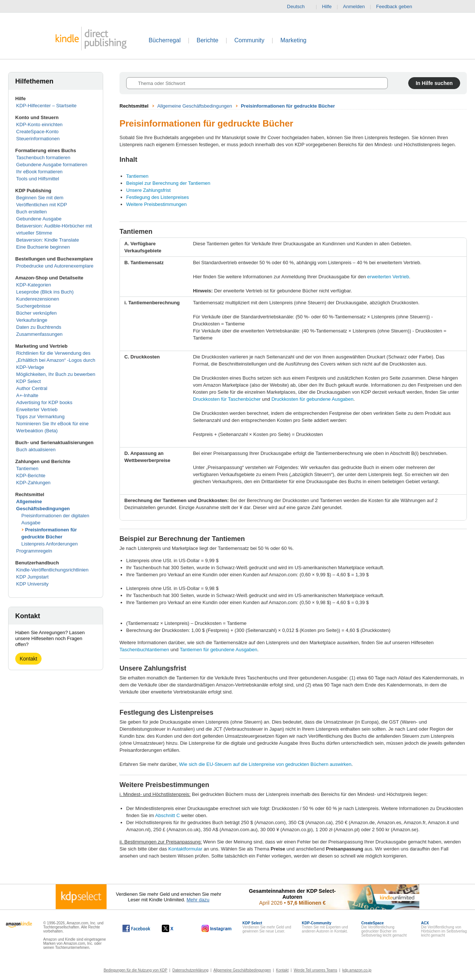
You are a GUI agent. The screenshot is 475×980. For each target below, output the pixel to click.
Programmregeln (34, 551)
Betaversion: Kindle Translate (48, 240)
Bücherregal (164, 40)
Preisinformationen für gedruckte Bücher (288, 106)
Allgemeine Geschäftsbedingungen (195, 106)
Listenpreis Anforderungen (50, 544)
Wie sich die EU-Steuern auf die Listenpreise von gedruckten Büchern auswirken (265, 764)
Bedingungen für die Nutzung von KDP (135, 970)
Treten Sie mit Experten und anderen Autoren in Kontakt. (325, 927)
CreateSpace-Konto (37, 132)
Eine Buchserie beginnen (43, 247)
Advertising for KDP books (45, 402)
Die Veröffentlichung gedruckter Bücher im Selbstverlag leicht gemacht (384, 929)
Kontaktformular (186, 849)
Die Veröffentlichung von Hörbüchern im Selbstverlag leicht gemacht (444, 929)
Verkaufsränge (32, 320)
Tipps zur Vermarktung (40, 417)
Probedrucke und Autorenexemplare (55, 266)
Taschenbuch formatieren (43, 158)
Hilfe (327, 6)
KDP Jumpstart (32, 577)
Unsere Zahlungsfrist (148, 190)
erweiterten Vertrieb (388, 277)
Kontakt (28, 659)
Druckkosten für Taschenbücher (227, 399)
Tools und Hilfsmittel (38, 179)
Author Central (32, 388)
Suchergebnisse (34, 306)
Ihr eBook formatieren (40, 172)
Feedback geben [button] (398, 7)
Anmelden (354, 6)
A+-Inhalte (27, 395)
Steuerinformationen (38, 139)
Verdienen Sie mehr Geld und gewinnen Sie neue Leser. (267, 927)
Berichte (208, 40)
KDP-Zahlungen (34, 483)
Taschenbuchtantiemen (144, 650)
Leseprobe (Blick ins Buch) (45, 292)
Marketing (294, 40)
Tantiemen (27, 468)
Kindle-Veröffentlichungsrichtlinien (53, 570)
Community (250, 40)
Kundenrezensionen (38, 299)
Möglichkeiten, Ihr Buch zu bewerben (56, 374)
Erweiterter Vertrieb (37, 409)
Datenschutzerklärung (191, 970)
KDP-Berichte (31, 476)
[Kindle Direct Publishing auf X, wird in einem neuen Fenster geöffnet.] (175, 928)
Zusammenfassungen (40, 334)
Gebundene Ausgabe (39, 219)
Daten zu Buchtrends (39, 327)
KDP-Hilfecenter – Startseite (47, 106)
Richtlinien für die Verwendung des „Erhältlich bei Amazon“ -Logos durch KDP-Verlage (56, 360)
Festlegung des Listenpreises (158, 197)
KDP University (32, 584)
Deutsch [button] (299, 7)
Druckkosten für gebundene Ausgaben (312, 399)
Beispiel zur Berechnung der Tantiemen (168, 183)
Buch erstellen (32, 212)
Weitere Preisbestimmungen (156, 204)
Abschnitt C (167, 815)
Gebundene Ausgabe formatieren (52, 165)
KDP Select (29, 381)
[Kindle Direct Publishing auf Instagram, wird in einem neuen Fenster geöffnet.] (217, 928)
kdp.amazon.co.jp (357, 970)
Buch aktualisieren (36, 450)
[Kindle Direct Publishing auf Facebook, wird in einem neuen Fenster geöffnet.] (136, 928)
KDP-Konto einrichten (40, 124)
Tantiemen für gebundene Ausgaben (218, 650)
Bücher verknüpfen (37, 313)
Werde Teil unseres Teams (315, 970)
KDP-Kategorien (34, 285)
